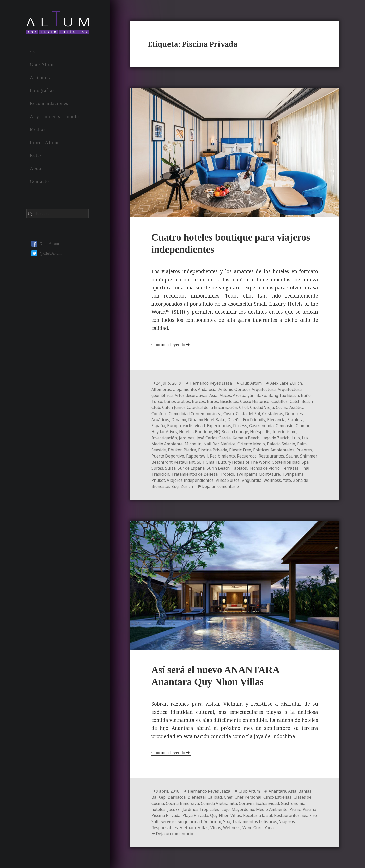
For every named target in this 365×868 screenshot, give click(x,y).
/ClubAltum (45, 244)
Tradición (160, 474)
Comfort (159, 414)
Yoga (269, 828)
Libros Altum (44, 143)
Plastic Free (240, 450)
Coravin (246, 803)
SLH (201, 462)
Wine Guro (253, 828)
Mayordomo (243, 809)
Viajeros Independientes (190, 480)
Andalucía (207, 389)
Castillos (279, 401)
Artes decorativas (191, 395)
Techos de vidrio (264, 468)
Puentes (304, 450)
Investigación (164, 438)
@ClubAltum (46, 253)
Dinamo (179, 420)
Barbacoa (177, 797)
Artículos (40, 78)
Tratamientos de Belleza (194, 474)
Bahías (305, 791)
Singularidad (190, 821)
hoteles (158, 809)
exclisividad (194, 426)
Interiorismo (284, 432)
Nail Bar (211, 444)
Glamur (302, 426)
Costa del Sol (248, 414)
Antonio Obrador (234, 389)
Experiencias (219, 426)
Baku (261, 395)
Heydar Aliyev (164, 432)
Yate (287, 480)
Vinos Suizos (228, 480)
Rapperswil (197, 456)
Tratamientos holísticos (255, 821)
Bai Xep (159, 797)
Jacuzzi (174, 809)
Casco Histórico (255, 401)
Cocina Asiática (290, 407)
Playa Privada (195, 815)
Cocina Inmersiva (182, 803)
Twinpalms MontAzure (258, 474)
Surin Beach (218, 468)
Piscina (309, 809)
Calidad (215, 797)
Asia (213, 395)
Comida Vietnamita (219, 803)
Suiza (170, 468)
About (36, 168)
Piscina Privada (213, 450)
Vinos (216, 828)
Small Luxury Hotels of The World (238, 462)
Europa (174, 426)
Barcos (198, 401)
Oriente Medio (251, 444)
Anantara (277, 791)
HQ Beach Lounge (231, 432)
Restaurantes (271, 456)
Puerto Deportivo (168, 456)
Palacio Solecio (281, 444)
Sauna (292, 456)
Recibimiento (222, 456)
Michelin (193, 444)
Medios (38, 129)
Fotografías (42, 90)
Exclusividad (267, 803)
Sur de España (191, 468)
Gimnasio (285, 426)
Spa (305, 462)
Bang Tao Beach (284, 395)
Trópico (227, 474)
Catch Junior (173, 407)
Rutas (36, 155)
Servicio (168, 821)
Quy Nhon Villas (226, 815)
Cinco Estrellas (277, 797)
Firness (240, 426)
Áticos (225, 395)
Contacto (40, 181)
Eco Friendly (254, 420)
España (158, 426)
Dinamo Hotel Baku (207, 420)
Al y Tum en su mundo (54, 117)
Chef (244, 407)
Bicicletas (229, 401)
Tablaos (239, 468)
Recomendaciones (49, 103)
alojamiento (184, 389)
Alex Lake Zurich (286, 383)
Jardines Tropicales (201, 809)
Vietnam (188, 828)
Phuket (175, 450)
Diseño (234, 420)
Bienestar (197, 797)
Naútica (228, 444)
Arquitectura (264, 389)
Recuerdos (247, 456)
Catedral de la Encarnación (212, 407)
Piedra (190, 450)
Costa (229, 414)
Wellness (272, 480)
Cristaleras (273, 414)
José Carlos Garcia (214, 438)
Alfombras (161, 389)
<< (33, 52)
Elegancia (276, 420)
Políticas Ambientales (274, 450)
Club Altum (42, 64)
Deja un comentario (220, 486)
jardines (187, 438)
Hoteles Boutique (196, 432)
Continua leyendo (168, 344)
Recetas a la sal (258, 815)
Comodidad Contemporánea (195, 414)
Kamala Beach (246, 438)
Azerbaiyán (244, 395)
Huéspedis (260, 432)
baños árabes (177, 401)
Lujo (296, 438)
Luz (305, 438)
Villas (203, 828)
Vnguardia (252, 480)
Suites (157, 468)
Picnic (295, 809)
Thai (305, 468)
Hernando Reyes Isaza (211, 383)
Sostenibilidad (286, 462)
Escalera (295, 420)
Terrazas (290, 468)
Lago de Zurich (275, 438)
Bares (212, 401)
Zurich (187, 486)
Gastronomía (261, 426)
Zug (175, 486)
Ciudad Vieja (262, 407)
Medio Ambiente (167, 444)
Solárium (212, 821)
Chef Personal (248, 797)
